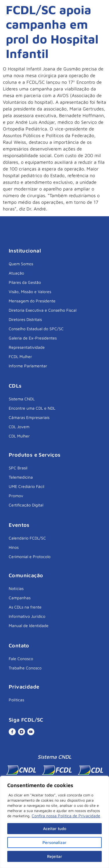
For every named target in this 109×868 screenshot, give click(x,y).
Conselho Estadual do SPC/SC (36, 329)
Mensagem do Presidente (32, 301)
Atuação (16, 273)
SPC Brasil (18, 468)
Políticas (16, 700)
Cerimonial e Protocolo (30, 556)
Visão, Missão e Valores (30, 292)
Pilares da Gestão (25, 282)
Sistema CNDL (22, 399)
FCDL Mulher (20, 356)
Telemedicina (21, 477)
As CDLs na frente (25, 607)
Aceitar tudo (55, 828)
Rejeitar (55, 856)
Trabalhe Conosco (25, 668)
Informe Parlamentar (28, 366)
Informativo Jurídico (27, 616)
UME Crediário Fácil (26, 486)
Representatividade (27, 347)
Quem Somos (21, 264)
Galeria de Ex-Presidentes (33, 338)
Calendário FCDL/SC (27, 538)
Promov (16, 496)
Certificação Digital (26, 505)
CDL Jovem (19, 427)
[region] (54, 822)
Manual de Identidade (29, 625)
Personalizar (54, 842)
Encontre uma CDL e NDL (32, 408)
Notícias (16, 588)
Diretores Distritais (25, 319)
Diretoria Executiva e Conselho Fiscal (43, 310)
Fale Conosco (21, 659)
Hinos (14, 547)
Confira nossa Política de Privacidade (66, 816)
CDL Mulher (19, 436)
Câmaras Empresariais (29, 417)
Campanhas (20, 598)
